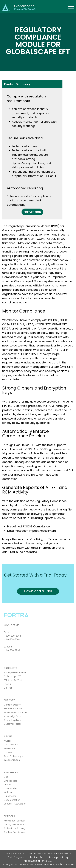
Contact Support (13, 705)
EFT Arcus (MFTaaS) (14, 680)
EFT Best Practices (13, 709)
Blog (6, 777)
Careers (8, 752)
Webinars (9, 792)
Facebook (6, 659)
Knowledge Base (12, 716)
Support (9, 700)
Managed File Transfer (15, 673)
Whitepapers (10, 781)
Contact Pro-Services (15, 832)
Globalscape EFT (12, 676)
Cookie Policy (26, 865)
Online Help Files (12, 720)
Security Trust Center (15, 804)
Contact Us (12, 625)
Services (9, 816)
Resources (11, 772)
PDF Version (32, 212)
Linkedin (16, 659)
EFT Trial (8, 688)
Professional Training (14, 828)
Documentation (12, 800)
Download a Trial (38, 591)
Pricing (7, 684)
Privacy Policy (10, 865)
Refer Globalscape (13, 756)
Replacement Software (16, 713)
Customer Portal (12, 724)
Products (10, 668)
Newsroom (9, 749)
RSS (22, 659)
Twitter (11, 659)
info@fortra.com (12, 760)
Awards (8, 741)
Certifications (11, 745)
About (8, 736)
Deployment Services (15, 825)
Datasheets (10, 796)
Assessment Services (15, 821)
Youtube (27, 659)
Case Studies (11, 789)
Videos (7, 785)
